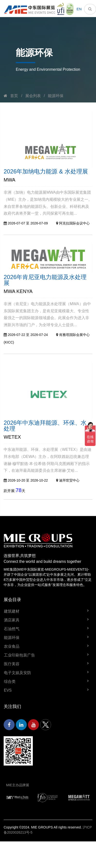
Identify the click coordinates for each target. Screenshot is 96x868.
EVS (8, 690)
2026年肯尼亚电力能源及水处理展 (45, 280)
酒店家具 (12, 620)
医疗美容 (12, 664)
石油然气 (12, 629)
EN (79, 9)
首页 (14, 96)
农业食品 (12, 646)
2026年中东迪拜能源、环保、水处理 (45, 426)
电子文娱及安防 (17, 673)
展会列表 (33, 96)
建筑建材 (12, 611)
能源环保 (56, 96)
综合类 (10, 681)
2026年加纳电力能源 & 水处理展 (46, 171)
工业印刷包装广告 (19, 655)
